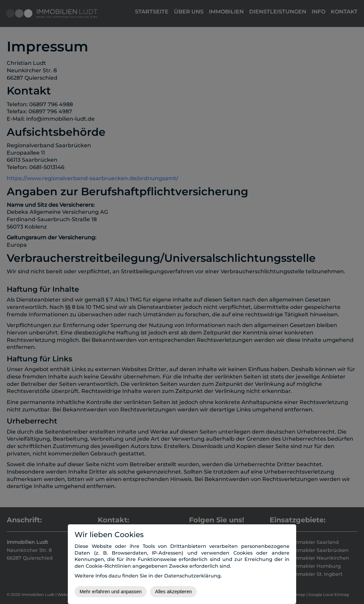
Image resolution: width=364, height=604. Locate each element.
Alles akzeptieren (174, 592)
